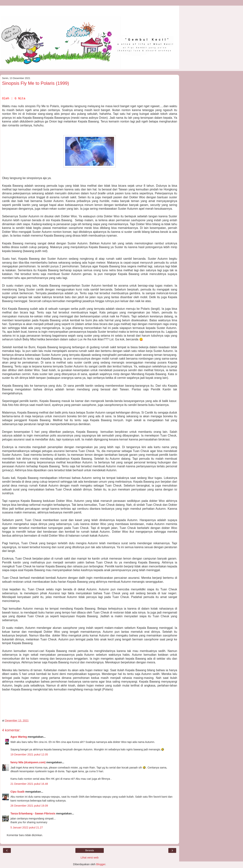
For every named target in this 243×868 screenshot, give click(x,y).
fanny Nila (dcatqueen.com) (28, 762)
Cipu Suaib (17, 792)
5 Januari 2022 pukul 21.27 (27, 827)
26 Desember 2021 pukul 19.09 (29, 806)
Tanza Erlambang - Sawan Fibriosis (33, 813)
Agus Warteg (19, 737)
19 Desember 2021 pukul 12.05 (29, 754)
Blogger (101, 864)
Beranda (89, 850)
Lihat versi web (90, 858)
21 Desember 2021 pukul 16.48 (29, 784)
